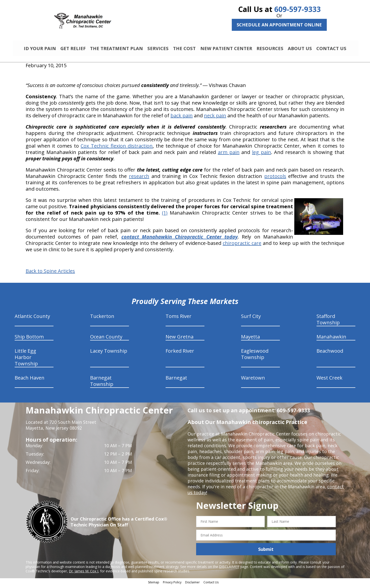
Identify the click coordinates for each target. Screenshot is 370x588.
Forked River (180, 353)
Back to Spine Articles (50, 273)
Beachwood (330, 353)
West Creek (329, 380)
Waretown (253, 380)
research (139, 178)
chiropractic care (242, 245)
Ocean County (106, 339)
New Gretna (180, 339)
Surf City (251, 318)
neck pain (215, 118)
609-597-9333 (297, 9)
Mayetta (250, 339)
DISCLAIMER (229, 569)
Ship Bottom (29, 339)
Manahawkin (331, 339)
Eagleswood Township (255, 356)
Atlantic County (32, 318)
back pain (182, 118)
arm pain (229, 154)
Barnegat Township (102, 383)
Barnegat (176, 380)
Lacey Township (109, 353)
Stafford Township (328, 321)
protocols (275, 178)
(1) (165, 215)
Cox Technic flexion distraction (117, 148)
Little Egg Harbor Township (26, 359)
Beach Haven (30, 380)
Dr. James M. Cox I (84, 573)
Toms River (179, 318)
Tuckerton (102, 318)
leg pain (262, 154)
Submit (266, 551)
